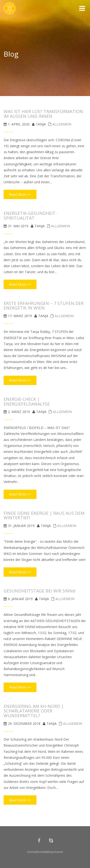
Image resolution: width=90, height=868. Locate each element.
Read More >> (20, 194)
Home (31, 852)
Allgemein (62, 124)
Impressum (55, 852)
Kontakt (42, 852)
